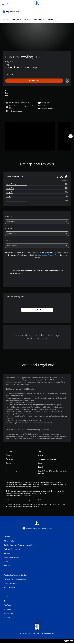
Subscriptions (38, 19)
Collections (16, 19)
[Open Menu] (3, 4)
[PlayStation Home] (37, 4)
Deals (27, 19)
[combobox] (37, 222)
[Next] (71, 136)
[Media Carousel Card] (30, 136)
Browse (51, 19)
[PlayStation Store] (11, 11)
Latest (6, 19)
